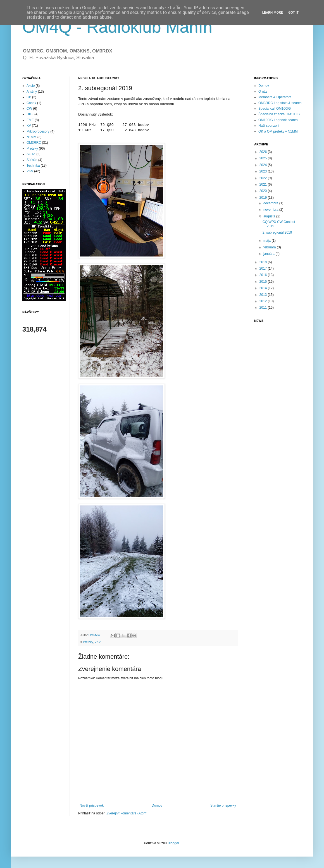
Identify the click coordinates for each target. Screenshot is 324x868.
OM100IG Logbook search (278, 120)
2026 (264, 152)
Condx (31, 103)
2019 (264, 198)
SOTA (31, 154)
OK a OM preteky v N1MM (278, 131)
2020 (264, 191)
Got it (293, 13)
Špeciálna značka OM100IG (279, 114)
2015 (264, 282)
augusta (270, 216)
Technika (33, 166)
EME (30, 120)
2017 (264, 268)
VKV (98, 642)
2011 (264, 308)
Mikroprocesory (38, 131)
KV (29, 126)
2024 (264, 165)
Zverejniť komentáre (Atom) (127, 813)
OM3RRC (34, 143)
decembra (271, 203)
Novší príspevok (92, 805)
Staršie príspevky (223, 805)
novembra (271, 210)
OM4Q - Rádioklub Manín (117, 27)
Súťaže (32, 160)
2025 (264, 158)
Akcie (31, 86)
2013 (264, 295)
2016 (264, 275)
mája (267, 241)
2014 (264, 288)
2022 (264, 178)
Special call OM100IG (275, 109)
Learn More (273, 13)
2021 (264, 184)
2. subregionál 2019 (277, 232)
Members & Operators (275, 97)
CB (29, 97)
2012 (264, 301)
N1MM (31, 137)
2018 (264, 262)
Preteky (88, 642)
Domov (157, 805)
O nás (263, 92)
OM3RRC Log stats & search (280, 103)
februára (270, 247)
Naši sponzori (269, 126)
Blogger (173, 843)
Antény (32, 92)
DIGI (30, 114)
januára (269, 254)
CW (29, 109)
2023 (264, 171)
